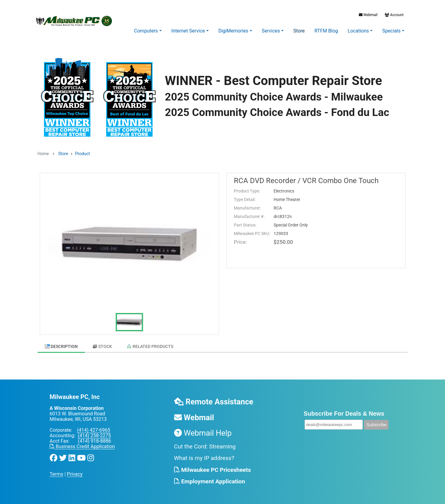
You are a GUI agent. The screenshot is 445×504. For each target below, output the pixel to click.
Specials (391, 31)
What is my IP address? (204, 455)
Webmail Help (203, 430)
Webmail (368, 15)
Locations (358, 31)
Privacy (75, 471)
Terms (57, 471)
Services (271, 31)
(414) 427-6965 (94, 427)
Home (43, 154)
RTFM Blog (326, 31)
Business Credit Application (82, 444)
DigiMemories (233, 31)
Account (394, 15)
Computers (146, 31)
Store (299, 31)
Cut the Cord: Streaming (205, 443)
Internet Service (188, 31)
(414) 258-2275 (94, 433)
